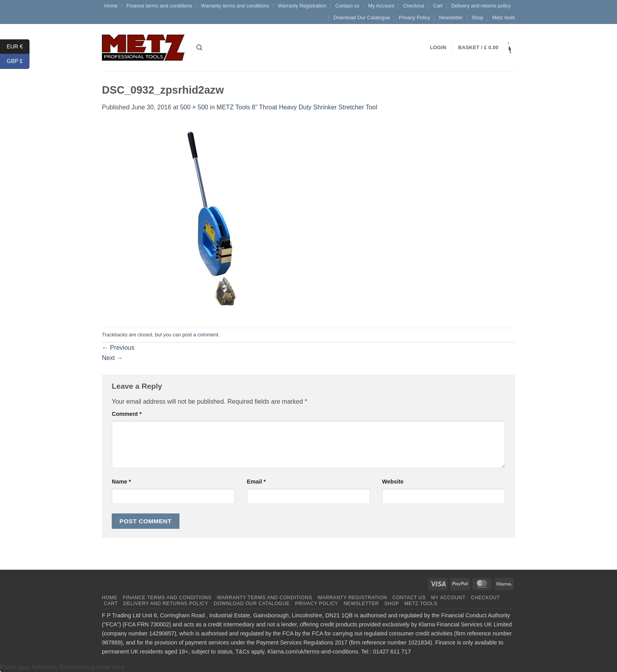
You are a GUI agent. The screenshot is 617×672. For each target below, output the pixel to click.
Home (111, 6)
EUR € (18, 47)
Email (256, 482)
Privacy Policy (415, 18)
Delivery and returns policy (481, 6)
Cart (438, 6)
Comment (127, 414)
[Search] (199, 48)
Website (393, 482)
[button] (487, 48)
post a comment (200, 335)
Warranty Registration (302, 6)
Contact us (347, 6)
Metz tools (504, 18)
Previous (118, 348)
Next (112, 358)
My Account (381, 6)
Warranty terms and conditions (235, 6)
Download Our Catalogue (362, 18)
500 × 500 (194, 107)
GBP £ (18, 61)
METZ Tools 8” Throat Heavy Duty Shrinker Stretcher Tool (297, 107)
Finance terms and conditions (159, 6)
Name (121, 482)
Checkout (414, 6)
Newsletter (451, 18)
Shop (477, 18)
